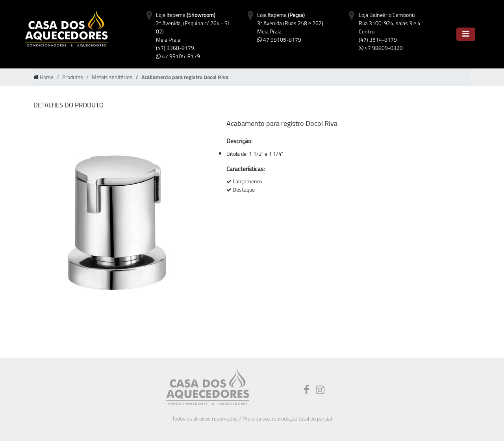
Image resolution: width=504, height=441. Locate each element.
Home (47, 77)
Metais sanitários (112, 77)
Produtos (73, 77)
